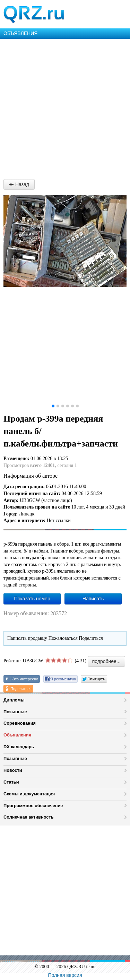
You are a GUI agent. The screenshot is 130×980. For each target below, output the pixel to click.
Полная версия (65, 975)
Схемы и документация (29, 794)
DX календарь (19, 747)
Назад (19, 184)
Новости (13, 770)
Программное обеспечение (33, 806)
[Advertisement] (65, 107)
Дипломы (14, 700)
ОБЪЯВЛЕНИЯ (20, 33)
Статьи (11, 782)
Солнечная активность (29, 817)
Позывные (15, 712)
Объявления (17, 735)
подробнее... (106, 661)
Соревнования (20, 723)
